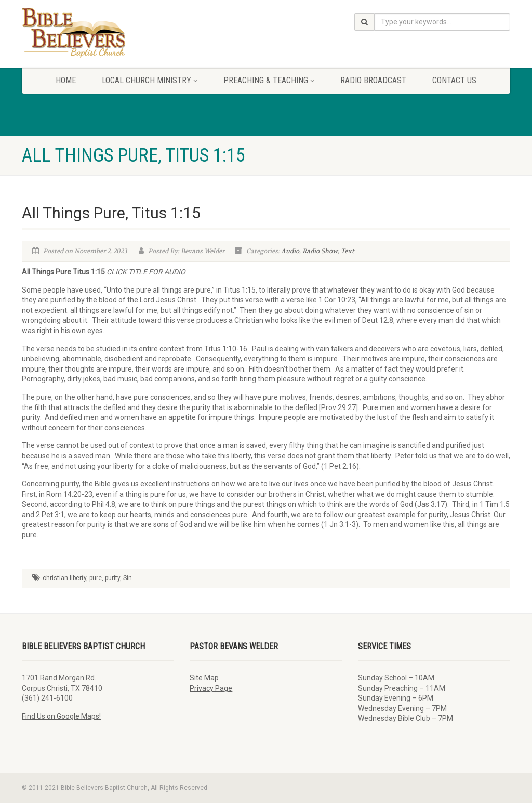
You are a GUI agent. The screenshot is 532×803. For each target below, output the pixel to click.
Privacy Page (211, 688)
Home (66, 80)
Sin (128, 578)
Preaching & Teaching (269, 80)
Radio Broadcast (373, 80)
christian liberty (64, 578)
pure (96, 578)
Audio (290, 251)
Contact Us (454, 80)
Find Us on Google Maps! (61, 716)
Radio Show (320, 251)
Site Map (204, 678)
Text (348, 251)
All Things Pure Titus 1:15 (64, 272)
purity (112, 578)
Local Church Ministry (150, 80)
